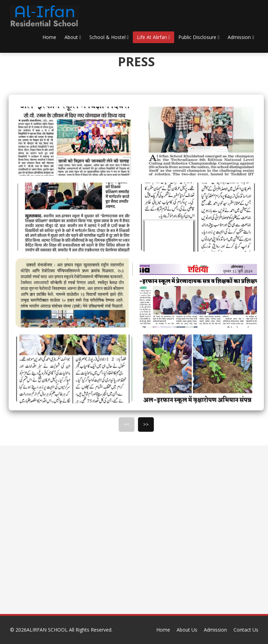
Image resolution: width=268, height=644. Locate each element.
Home (49, 37)
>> (146, 424)
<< (127, 424)
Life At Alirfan (153, 37)
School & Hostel (109, 37)
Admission (241, 37)
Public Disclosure (199, 37)
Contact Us (246, 630)
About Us (187, 630)
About (73, 37)
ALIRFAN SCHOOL (48, 630)
